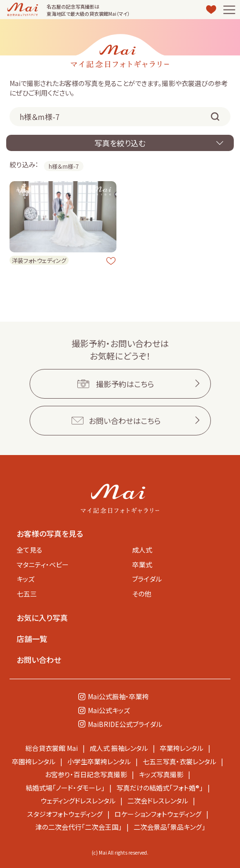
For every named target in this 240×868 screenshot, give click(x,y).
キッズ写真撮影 (161, 774)
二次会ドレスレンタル (158, 801)
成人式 (142, 550)
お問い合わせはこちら (125, 421)
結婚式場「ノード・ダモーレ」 (65, 788)
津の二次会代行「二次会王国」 (78, 827)
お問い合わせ (39, 660)
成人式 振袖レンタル (119, 748)
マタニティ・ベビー (43, 564)
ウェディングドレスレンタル (78, 801)
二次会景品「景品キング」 (169, 827)
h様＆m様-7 (64, 166)
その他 (142, 594)
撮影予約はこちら (125, 384)
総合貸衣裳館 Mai (52, 748)
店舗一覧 (32, 639)
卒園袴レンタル (34, 761)
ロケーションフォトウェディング (158, 814)
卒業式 (142, 564)
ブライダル (147, 579)
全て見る (30, 550)
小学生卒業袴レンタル (99, 761)
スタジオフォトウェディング (65, 814)
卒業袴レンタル (182, 748)
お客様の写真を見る (50, 533)
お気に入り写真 (42, 618)
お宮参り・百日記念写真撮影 (86, 774)
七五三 (27, 594)
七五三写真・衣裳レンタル (179, 761)
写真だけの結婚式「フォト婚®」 (160, 788)
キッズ (26, 579)
